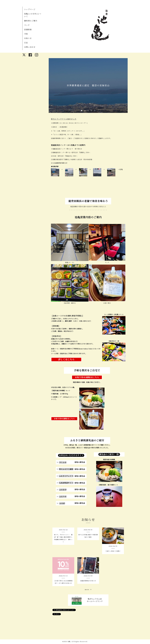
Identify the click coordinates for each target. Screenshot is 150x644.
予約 (26, 34)
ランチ (27, 25)
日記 (26, 43)
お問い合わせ (30, 47)
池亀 (69, 642)
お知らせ (28, 38)
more (88, 589)
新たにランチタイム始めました (64, 119)
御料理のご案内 (31, 21)
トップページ (30, 10)
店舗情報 (28, 30)
